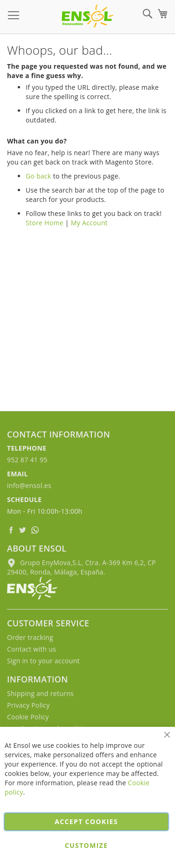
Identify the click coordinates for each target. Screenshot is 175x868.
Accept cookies (86, 821)
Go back (38, 176)
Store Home (45, 223)
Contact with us (31, 649)
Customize (86, 845)
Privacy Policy (28, 705)
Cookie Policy (28, 717)
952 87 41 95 (27, 460)
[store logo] (87, 16)
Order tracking (30, 637)
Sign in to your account (43, 661)
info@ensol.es (29, 485)
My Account (89, 223)
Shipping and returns (40, 693)
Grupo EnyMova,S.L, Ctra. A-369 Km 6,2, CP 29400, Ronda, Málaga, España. (81, 567)
